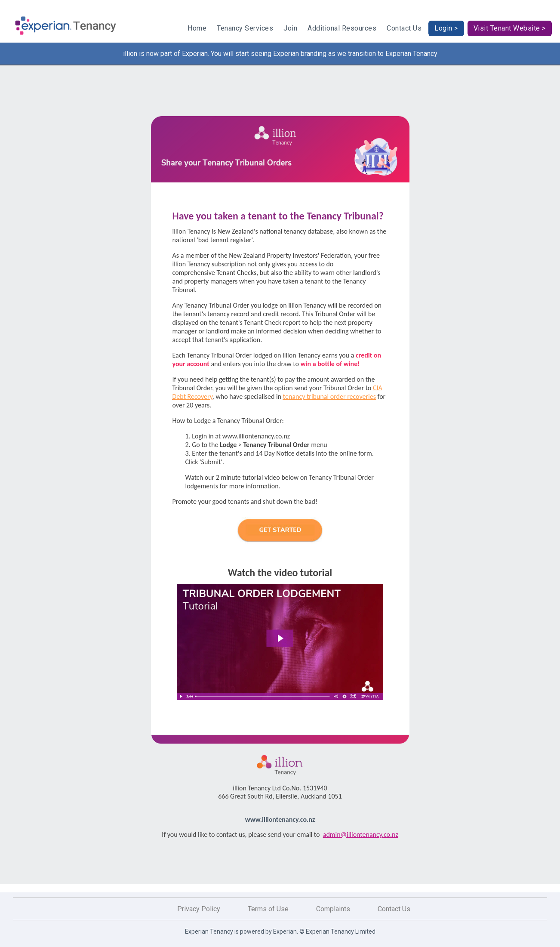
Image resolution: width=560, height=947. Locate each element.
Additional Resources (342, 28)
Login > (446, 28)
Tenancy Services (245, 28)
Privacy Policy (199, 909)
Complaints (333, 909)
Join (290, 28)
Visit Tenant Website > (510, 28)
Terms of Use (268, 909)
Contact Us (404, 28)
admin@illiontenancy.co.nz (361, 834)
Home (197, 28)
